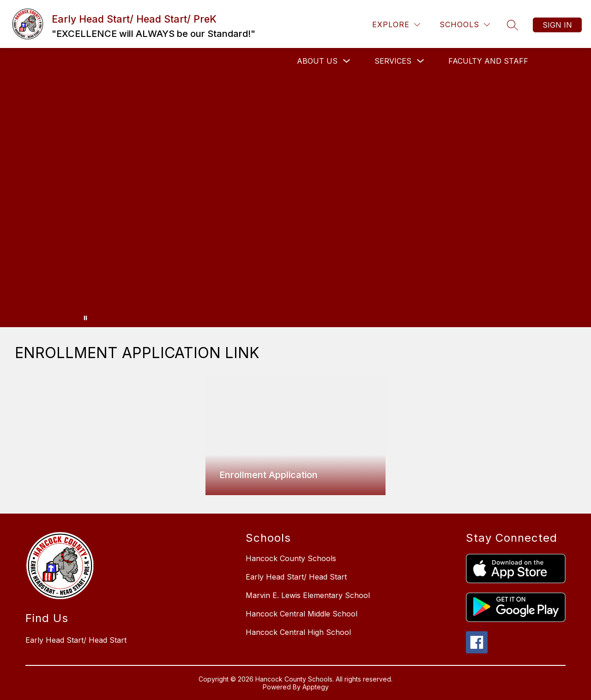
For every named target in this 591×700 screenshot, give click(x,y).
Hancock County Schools (291, 558)
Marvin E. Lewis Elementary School (308, 595)
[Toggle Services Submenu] (421, 61)
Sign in (557, 25)
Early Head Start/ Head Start (296, 577)
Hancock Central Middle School (302, 614)
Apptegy (316, 687)
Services (393, 61)
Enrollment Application (268, 475)
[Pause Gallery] (85, 318)
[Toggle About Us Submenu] (347, 61)
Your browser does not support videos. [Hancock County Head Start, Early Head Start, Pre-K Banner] (295, 200)
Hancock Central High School (298, 632)
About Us (317, 61)
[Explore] (396, 25)
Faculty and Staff (488, 61)
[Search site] (513, 25)
